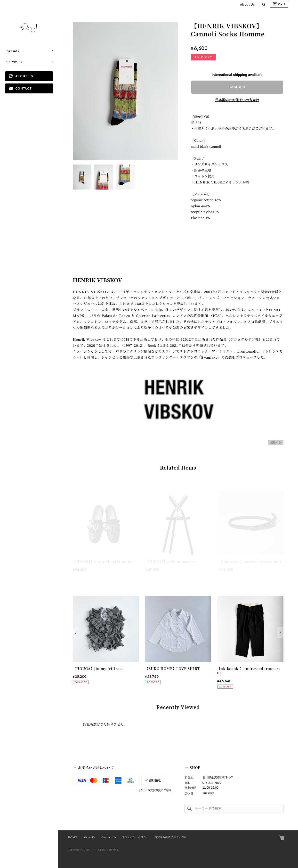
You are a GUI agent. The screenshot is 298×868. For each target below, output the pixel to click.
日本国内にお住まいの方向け (237, 100)
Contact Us (109, 837)
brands (13, 51)
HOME (72, 837)
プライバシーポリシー (135, 837)
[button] (76, 633)
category (15, 61)
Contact (23, 88)
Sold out (237, 87)
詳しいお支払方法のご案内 (155, 790)
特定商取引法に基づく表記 (171, 837)
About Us (247, 4)
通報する (276, 442)
